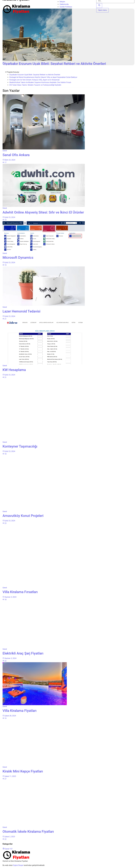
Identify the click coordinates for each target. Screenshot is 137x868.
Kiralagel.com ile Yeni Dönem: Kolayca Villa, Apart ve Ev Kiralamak (34, 80)
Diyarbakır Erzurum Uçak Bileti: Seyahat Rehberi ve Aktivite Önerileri (35, 75)
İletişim (62, 2)
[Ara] (99, 6)
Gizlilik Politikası (66, 7)
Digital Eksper (18, 865)
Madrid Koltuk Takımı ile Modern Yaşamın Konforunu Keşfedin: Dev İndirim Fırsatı (40, 82)
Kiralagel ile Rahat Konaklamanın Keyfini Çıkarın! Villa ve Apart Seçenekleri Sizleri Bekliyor (43, 77)
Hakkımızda (64, 4)
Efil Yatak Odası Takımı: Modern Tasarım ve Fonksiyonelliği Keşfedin (35, 85)
